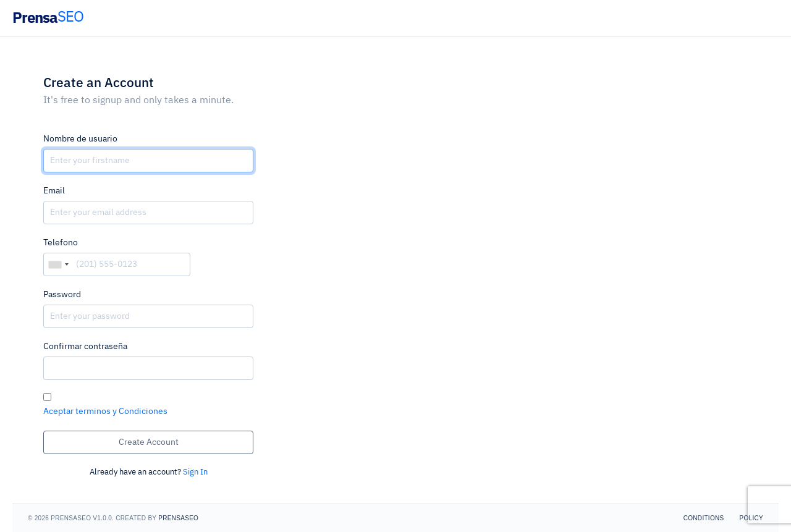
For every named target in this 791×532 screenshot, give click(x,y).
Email (54, 191)
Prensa (48, 17)
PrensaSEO (178, 518)
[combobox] (58, 264)
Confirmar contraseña (85, 347)
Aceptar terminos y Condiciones (105, 412)
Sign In (195, 472)
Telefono (61, 243)
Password (62, 295)
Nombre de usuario (80, 139)
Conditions (704, 518)
